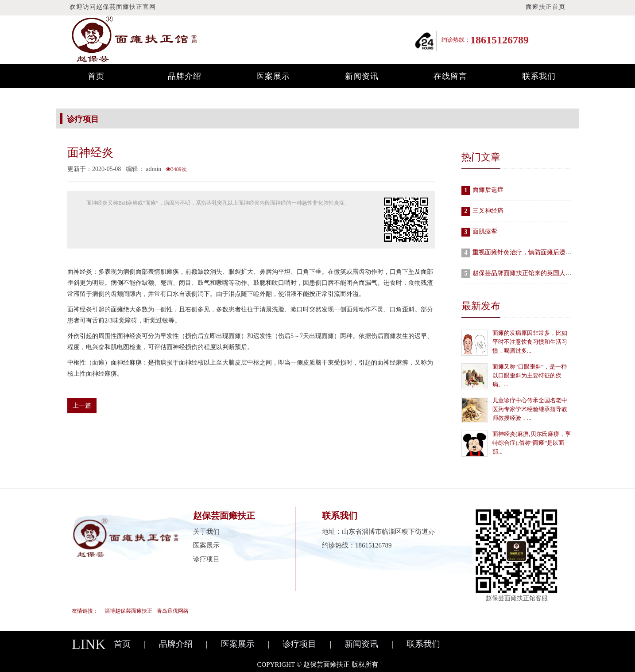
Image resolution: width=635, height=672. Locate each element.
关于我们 (206, 532)
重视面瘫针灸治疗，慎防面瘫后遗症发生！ (531, 252)
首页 (96, 76)
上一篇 (82, 406)
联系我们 (539, 76)
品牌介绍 (185, 76)
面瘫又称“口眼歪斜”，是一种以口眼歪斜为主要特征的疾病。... (530, 375)
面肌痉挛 (485, 231)
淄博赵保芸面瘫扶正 (128, 611)
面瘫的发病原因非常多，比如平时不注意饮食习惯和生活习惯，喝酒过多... (530, 342)
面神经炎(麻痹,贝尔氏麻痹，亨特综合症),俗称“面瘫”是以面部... (532, 443)
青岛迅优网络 (173, 611)
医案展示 (273, 76)
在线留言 (450, 76)
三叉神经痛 (488, 211)
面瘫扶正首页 (546, 7)
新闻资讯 (362, 76)
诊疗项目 (206, 559)
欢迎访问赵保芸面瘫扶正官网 (113, 7)
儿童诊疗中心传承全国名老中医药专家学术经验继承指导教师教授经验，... (530, 409)
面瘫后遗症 (488, 190)
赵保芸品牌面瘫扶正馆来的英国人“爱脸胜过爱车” (540, 273)
